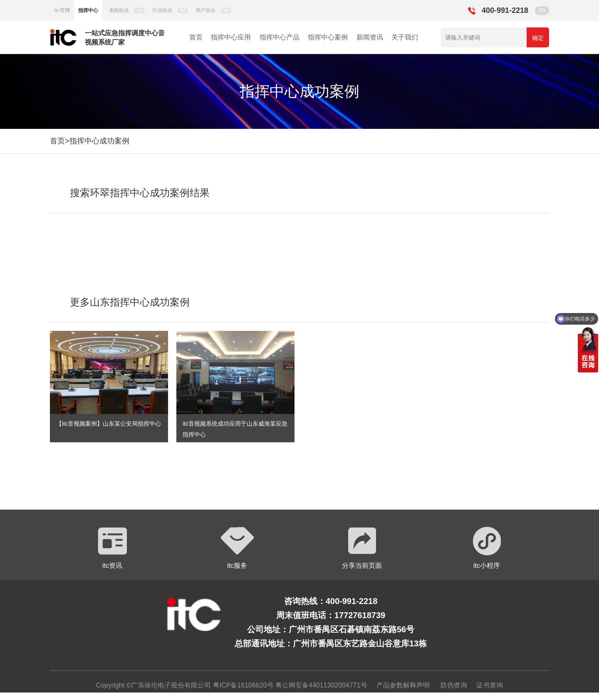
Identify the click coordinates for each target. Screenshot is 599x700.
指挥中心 (88, 10)
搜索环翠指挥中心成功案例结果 (140, 193)
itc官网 (62, 10)
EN (542, 10)
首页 (196, 37)
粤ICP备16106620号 (242, 685)
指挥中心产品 (280, 37)
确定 (538, 38)
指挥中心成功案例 (99, 141)
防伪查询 (454, 685)
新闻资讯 (370, 37)
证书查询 (490, 685)
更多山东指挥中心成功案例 (130, 302)
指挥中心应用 (231, 37)
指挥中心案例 (328, 37)
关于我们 (405, 37)
